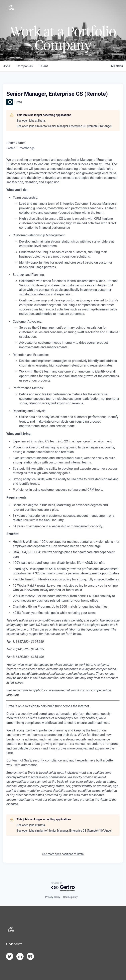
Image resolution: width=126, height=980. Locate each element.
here (89, 665)
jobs (7, 66)
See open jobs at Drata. (31, 121)
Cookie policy (70, 897)
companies (25, 66)
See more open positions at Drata (63, 854)
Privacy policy (53, 897)
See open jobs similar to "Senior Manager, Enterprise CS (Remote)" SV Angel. (65, 126)
